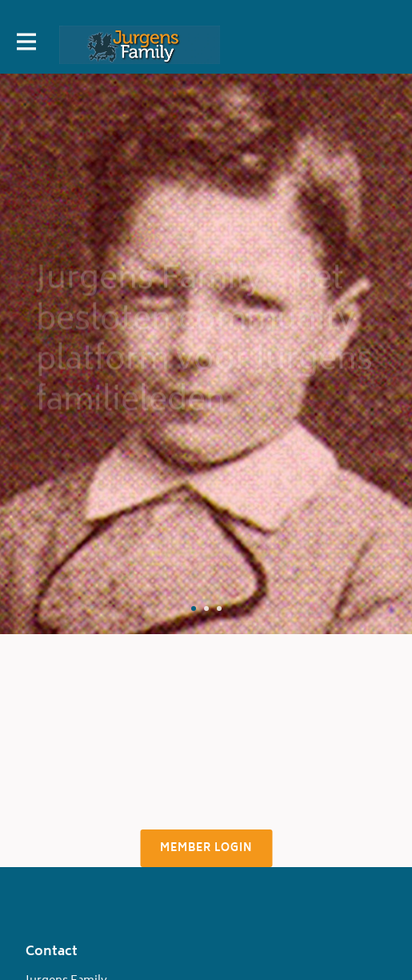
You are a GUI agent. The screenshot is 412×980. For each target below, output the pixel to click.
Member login (206, 849)
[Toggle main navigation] (26, 45)
